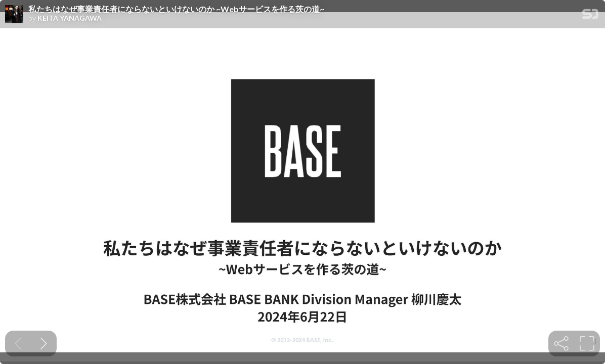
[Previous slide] (18, 344)
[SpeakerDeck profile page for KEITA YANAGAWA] (14, 15)
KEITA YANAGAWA (70, 18)
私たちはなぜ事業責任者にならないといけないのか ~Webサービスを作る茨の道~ (176, 9)
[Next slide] (44, 344)
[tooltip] (561, 344)
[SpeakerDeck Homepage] (590, 16)
